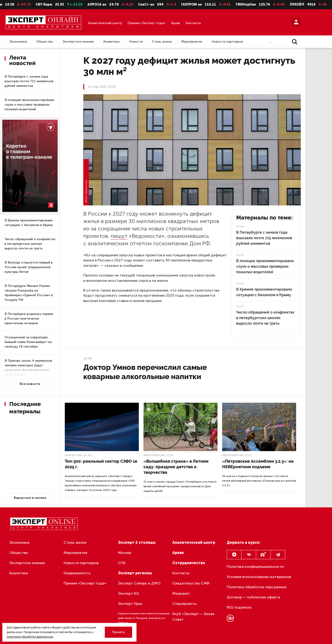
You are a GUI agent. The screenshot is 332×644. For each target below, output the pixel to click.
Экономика (18, 42)
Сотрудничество (189, 563)
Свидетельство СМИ (191, 583)
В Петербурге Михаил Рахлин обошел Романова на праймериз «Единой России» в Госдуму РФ (29, 293)
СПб (122, 563)
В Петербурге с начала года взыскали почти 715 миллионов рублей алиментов (29, 81)
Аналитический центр (105, 23)
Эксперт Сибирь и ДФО (139, 583)
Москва (125, 553)
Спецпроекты (185, 604)
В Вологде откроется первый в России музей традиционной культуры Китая (29, 267)
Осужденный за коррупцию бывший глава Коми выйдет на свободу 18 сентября (28, 342)
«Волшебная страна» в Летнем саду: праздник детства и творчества (176, 467)
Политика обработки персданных (257, 587)
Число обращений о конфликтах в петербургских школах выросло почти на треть (30, 244)
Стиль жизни (162, 42)
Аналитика (111, 42)
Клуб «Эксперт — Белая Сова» (193, 617)
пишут (119, 236)
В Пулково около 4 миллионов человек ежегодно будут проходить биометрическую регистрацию (28, 368)
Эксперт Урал (130, 604)
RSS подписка (239, 607)
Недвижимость (77, 573)
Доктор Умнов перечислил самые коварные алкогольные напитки (145, 372)
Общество (45, 42)
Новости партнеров (227, 42)
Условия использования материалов (259, 577)
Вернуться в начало (30, 498)
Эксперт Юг (129, 593)
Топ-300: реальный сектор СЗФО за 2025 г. (101, 464)
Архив (175, 23)
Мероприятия (192, 42)
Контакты (193, 23)
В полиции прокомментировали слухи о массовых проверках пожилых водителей (29, 105)
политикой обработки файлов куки (30, 637)
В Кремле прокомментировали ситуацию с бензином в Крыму (29, 223)
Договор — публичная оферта (253, 597)
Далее (88, 358)
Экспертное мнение (78, 42)
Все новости (30, 384)
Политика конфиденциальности (255, 567)
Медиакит (181, 593)
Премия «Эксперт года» (146, 23)
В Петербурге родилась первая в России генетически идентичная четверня (29, 319)
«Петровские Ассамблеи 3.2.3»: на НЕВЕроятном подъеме (258, 464)
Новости (136, 42)
